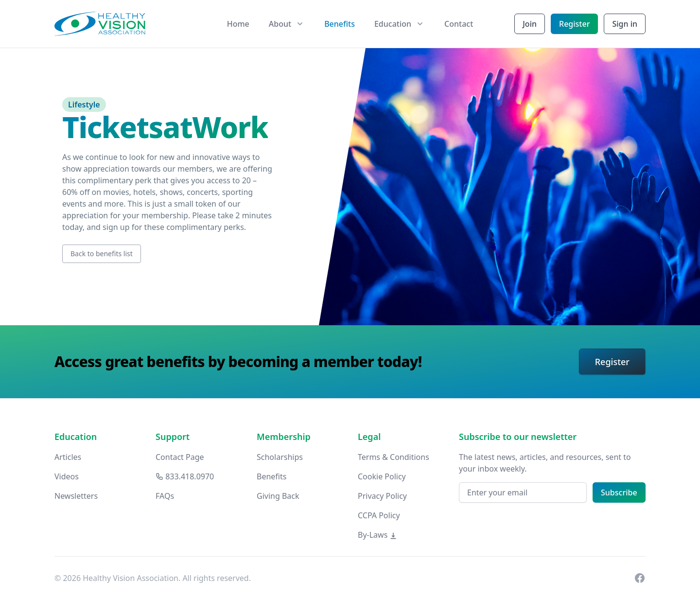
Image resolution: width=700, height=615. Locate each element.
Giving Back (278, 496)
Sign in (625, 24)
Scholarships (280, 457)
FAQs (165, 496)
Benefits (340, 24)
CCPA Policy (379, 515)
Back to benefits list (102, 254)
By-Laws (377, 535)
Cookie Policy (382, 476)
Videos (67, 476)
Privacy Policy (382, 496)
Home (238, 24)
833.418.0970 (185, 476)
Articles (68, 457)
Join (530, 24)
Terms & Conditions (394, 457)
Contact (459, 24)
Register (574, 24)
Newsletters (76, 496)
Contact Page (180, 457)
